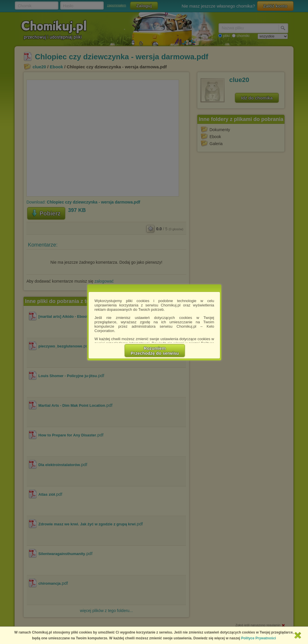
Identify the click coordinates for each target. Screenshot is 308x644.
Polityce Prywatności (259, 638)
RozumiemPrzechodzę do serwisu (155, 351)
